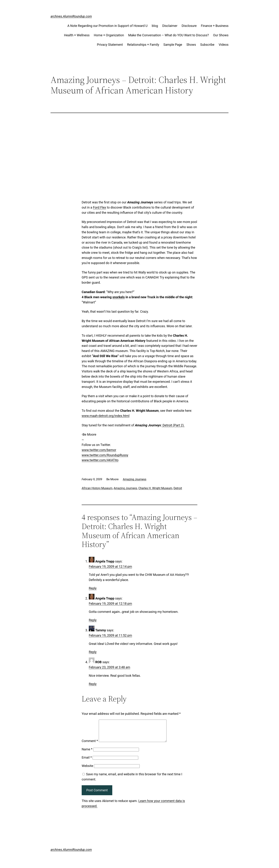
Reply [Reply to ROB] (93, 684)
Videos (224, 45)
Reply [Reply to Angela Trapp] (93, 588)
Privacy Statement (110, 45)
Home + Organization (109, 35)
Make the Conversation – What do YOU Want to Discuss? (169, 35)
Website (87, 770)
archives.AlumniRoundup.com (71, 16)
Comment (90, 745)
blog (155, 26)
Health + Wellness (77, 35)
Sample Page (173, 45)
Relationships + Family (143, 45)
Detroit (178, 488)
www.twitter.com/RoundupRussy (105, 455)
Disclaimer (170, 26)
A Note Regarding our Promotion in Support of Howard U (107, 26)
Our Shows (221, 35)
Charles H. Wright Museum (155, 488)
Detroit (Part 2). (173, 425)
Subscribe (207, 45)
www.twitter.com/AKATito (100, 460)
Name (87, 753)
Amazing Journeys (135, 479)
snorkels (119, 297)
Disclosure (189, 26)
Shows (191, 45)
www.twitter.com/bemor (99, 450)
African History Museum (97, 488)
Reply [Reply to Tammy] (93, 652)
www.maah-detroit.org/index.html (106, 416)
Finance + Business (215, 26)
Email (87, 762)
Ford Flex (100, 207)
